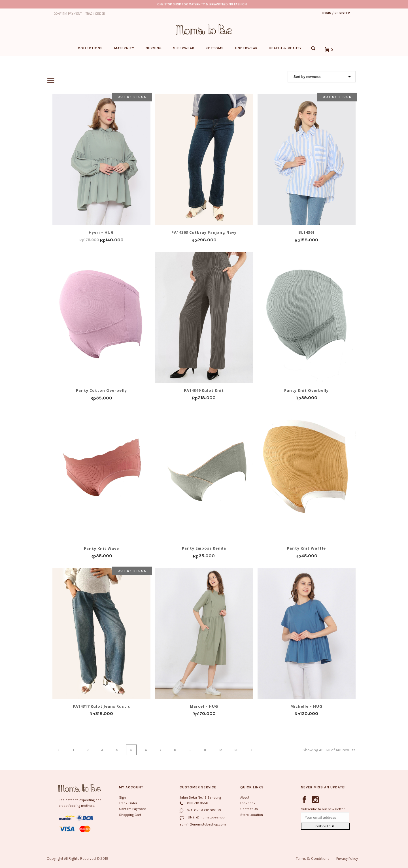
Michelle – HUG (306, 706)
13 (236, 750)
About (245, 797)
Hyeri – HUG (101, 232)
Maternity (124, 48)
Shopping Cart (130, 815)
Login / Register (336, 13)
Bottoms (215, 48)
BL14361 (307, 232)
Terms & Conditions (313, 859)
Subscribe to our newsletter (323, 809)
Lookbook (248, 803)
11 (205, 750)
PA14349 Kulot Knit (204, 390)
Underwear (246, 48)
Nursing (154, 48)
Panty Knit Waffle (306, 548)
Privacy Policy (347, 859)
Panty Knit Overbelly (306, 390)
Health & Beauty (285, 48)
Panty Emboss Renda (204, 548)
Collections (90, 48)
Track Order (128, 803)
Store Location (252, 815)
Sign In (124, 797)
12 (220, 750)
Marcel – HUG (204, 706)
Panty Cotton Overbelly (101, 390)
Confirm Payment (132, 809)
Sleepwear (184, 48)
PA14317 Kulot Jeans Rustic (101, 706)
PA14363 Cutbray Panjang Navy (204, 232)
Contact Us (249, 809)
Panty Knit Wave (101, 548)
